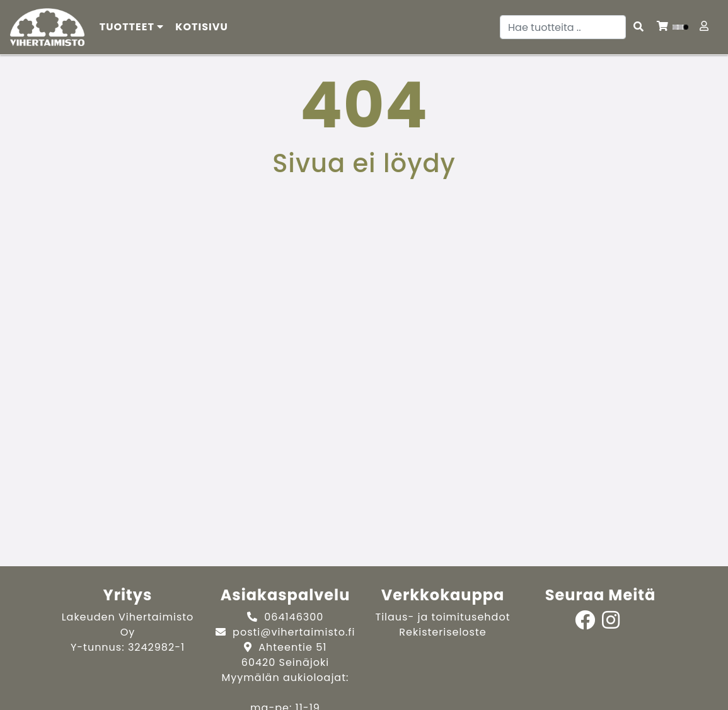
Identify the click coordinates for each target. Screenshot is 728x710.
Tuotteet (132, 27)
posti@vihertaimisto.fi (294, 632)
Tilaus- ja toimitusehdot (443, 617)
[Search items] (638, 27)
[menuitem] (202, 27)
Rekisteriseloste (442, 632)
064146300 (294, 617)
